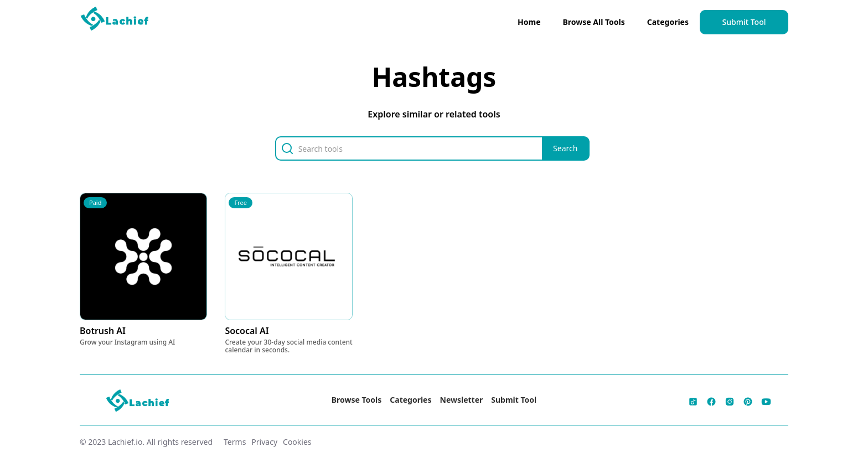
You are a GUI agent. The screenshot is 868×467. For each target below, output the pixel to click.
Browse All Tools (594, 22)
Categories (668, 22)
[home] (115, 21)
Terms (235, 442)
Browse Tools (357, 400)
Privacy (264, 442)
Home (529, 22)
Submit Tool (744, 22)
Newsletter (462, 400)
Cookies (297, 442)
